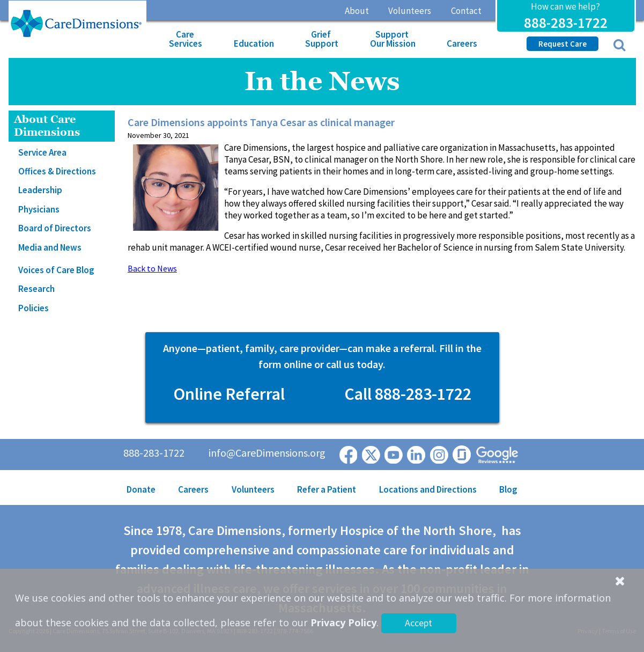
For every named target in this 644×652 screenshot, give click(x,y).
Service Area (42, 152)
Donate (141, 489)
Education (254, 43)
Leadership (40, 190)
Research (36, 289)
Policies (34, 308)
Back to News (152, 268)
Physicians (39, 209)
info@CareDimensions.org (267, 453)
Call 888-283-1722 (408, 394)
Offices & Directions (57, 171)
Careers (462, 43)
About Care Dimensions (47, 126)
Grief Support (322, 39)
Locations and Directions (428, 489)
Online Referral (229, 394)
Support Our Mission (393, 39)
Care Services (186, 39)
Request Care (562, 44)
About (357, 11)
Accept (419, 623)
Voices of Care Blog (56, 270)
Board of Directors (55, 228)
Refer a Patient (327, 489)
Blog (508, 489)
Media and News (50, 247)
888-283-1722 (566, 23)
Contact (466, 11)
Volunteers (410, 11)
